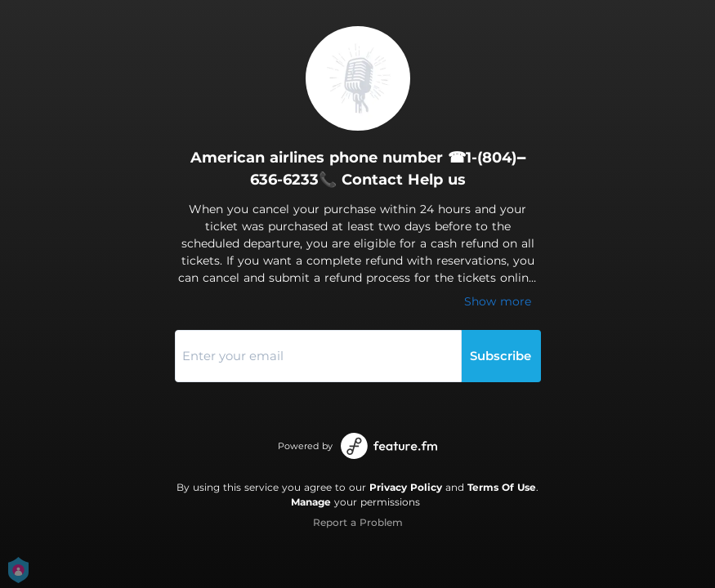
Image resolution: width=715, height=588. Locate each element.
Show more (498, 301)
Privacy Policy (406, 487)
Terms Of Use (502, 487)
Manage (311, 502)
